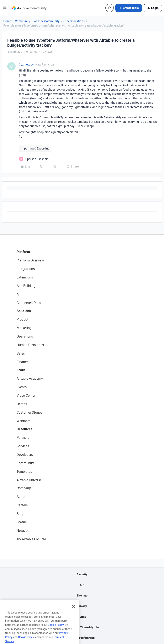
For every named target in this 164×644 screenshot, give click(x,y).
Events (22, 387)
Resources (24, 429)
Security (82, 574)
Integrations (26, 269)
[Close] (74, 612)
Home (7, 21)
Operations (25, 336)
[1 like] (37, 159)
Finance (23, 362)
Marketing (24, 328)
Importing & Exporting (35, 148)
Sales (21, 353)
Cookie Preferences (82, 638)
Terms (82, 617)
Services (23, 446)
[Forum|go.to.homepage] (29, 8)
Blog (20, 514)
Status (22, 522)
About (21, 497)
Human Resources (30, 345)
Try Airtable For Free (31, 539)
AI (18, 294)
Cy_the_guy (26, 64)
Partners (23, 437)
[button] (5, 9)
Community (23, 21)
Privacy (82, 606)
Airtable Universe (29, 480)
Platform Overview (30, 260)
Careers (22, 505)
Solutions (24, 311)
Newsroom (25, 531)
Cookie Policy (56, 630)
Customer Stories (29, 412)
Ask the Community (47, 21)
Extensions (25, 277)
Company (24, 488)
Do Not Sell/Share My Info (82, 627)
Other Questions (74, 21)
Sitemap (82, 595)
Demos (22, 404)
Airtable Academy (30, 378)
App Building (26, 286)
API (82, 585)
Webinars (23, 421)
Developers (25, 454)
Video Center (26, 395)
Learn (21, 370)
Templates (24, 471)
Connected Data (29, 303)
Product (23, 319)
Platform (23, 252)
